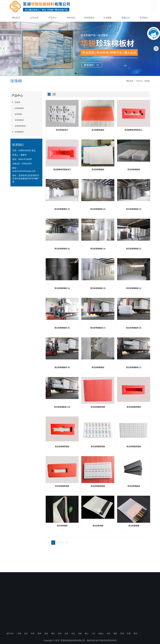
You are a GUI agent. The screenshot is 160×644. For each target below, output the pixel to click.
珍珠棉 (147, 81)
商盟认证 (126, 18)
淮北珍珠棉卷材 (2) (98, 209)
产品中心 (53, 18)
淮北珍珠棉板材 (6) (62, 328)
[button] (76, 73)
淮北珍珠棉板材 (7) (98, 328)
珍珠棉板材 (18, 108)
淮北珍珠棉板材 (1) (134, 367)
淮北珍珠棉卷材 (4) (134, 209)
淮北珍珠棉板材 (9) (62, 367)
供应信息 (71, 18)
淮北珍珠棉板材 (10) (62, 407)
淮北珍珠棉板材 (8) (134, 328)
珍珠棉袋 (17, 114)
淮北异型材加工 (62, 130)
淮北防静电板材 (98, 130)
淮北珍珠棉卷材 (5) (98, 288)
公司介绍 (34, 18)
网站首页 (16, 18)
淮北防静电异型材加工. (134, 130)
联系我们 (144, 18)
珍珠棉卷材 (18, 120)
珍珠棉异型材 (19, 126)
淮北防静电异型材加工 (62, 169)
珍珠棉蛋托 (18, 132)
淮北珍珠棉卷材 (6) (62, 249)
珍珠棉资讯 (89, 18)
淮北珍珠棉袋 (62, 526)
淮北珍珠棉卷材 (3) (62, 209)
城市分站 (10, 633)
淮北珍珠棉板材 (98, 169)
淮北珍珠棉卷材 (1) (134, 249)
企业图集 (107, 18)
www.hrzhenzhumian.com (24, 171)
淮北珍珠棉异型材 (98, 407)
